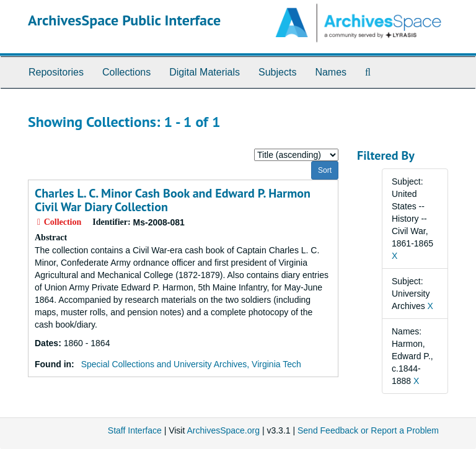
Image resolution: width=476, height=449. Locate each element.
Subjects (277, 72)
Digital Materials (205, 72)
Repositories (56, 72)
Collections (126, 72)
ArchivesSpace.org (223, 430)
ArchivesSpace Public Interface (124, 20)
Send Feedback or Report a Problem (368, 430)
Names (331, 72)
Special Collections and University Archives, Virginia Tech (191, 364)
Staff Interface (135, 430)
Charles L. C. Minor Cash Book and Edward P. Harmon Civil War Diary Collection (173, 200)
